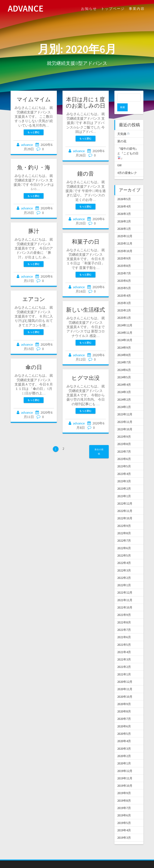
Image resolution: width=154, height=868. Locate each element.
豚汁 (34, 231)
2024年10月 (125, 332)
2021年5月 (124, 637)
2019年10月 (125, 778)
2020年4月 (124, 733)
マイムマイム (34, 99)
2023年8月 (124, 436)
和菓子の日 (86, 242)
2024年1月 (124, 399)
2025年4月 (124, 288)
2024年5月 (124, 369)
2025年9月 (124, 250)
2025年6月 (124, 273)
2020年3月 (124, 741)
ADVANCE (26, 9)
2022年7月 (124, 533)
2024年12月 (125, 317)
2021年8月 (124, 614)
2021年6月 (124, 629)
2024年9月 (124, 340)
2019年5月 (124, 815)
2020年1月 (124, 755)
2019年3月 (124, 830)
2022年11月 (125, 503)
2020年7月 (124, 711)
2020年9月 (124, 696)
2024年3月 (124, 384)
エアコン (34, 299)
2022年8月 (124, 525)
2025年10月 (125, 243)
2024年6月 (124, 362)
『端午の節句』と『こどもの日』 (128, 145)
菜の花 (122, 133)
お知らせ (89, 9)
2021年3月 (124, 651)
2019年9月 (124, 785)
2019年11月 (125, 770)
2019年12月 (125, 763)
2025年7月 (124, 265)
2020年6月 (124, 718)
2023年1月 (124, 488)
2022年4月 (124, 555)
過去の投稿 (99, 452)
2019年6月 (124, 807)
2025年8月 (124, 258)
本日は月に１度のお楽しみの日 (86, 103)
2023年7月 (124, 444)
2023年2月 (124, 481)
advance (27, 145)
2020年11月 (125, 681)
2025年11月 (125, 235)
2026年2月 (124, 213)
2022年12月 (125, 496)
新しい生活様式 (86, 310)
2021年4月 (124, 644)
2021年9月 (124, 607)
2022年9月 (124, 518)
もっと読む (34, 132)
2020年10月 (125, 689)
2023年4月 (124, 466)
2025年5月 (124, 280)
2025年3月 (124, 295)
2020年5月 (124, 726)
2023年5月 (124, 458)
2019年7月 (124, 800)
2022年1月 (124, 577)
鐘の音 (86, 174)
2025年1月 (124, 310)
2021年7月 (124, 622)
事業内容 (137, 9)
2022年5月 (124, 547)
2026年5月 (124, 191)
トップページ (113, 9)
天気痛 (123, 126)
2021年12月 (125, 585)
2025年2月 (124, 302)
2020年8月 (124, 703)
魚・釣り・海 (34, 167)
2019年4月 (124, 822)
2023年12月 (125, 406)
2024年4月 (124, 377)
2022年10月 (125, 510)
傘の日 (34, 367)
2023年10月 (125, 421)
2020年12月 (125, 674)
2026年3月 (124, 206)
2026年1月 (124, 221)
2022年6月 (124, 540)
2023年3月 (124, 473)
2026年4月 (124, 198)
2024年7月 (124, 354)
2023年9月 (124, 429)
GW (119, 157)
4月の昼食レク (127, 165)
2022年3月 (124, 562)
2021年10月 (125, 599)
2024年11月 (125, 325)
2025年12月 (125, 228)
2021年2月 (124, 659)
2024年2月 (124, 392)
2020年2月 (124, 748)
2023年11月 (125, 414)
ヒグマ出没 (86, 378)
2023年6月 (124, 451)
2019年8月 (124, 793)
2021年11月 (125, 592)
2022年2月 (124, 570)
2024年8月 (124, 347)
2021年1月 (124, 666)
